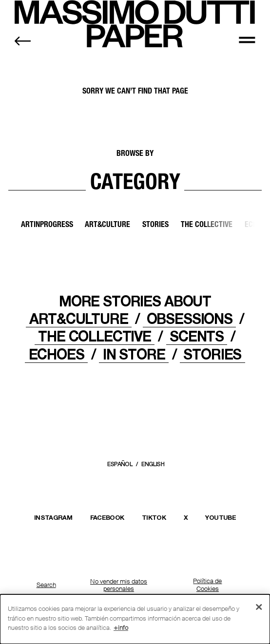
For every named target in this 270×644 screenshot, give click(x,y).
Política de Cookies (207, 585)
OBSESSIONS (190, 319)
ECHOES (57, 354)
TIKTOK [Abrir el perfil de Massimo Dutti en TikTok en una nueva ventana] (154, 517)
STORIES (212, 354)
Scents (197, 336)
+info (121, 628)
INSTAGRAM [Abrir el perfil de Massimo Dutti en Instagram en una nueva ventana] (53, 517)
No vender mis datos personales (119, 585)
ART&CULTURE (78, 319)
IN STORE (134, 354)
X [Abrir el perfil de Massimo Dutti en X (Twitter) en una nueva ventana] (186, 517)
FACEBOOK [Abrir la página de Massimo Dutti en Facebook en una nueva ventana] (107, 517)
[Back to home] (23, 41)
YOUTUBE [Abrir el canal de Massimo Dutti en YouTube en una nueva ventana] (220, 517)
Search (46, 585)
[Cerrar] (259, 607)
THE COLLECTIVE (95, 336)
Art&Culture (107, 226)
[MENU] (247, 39)
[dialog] (135, 619)
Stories (155, 226)
